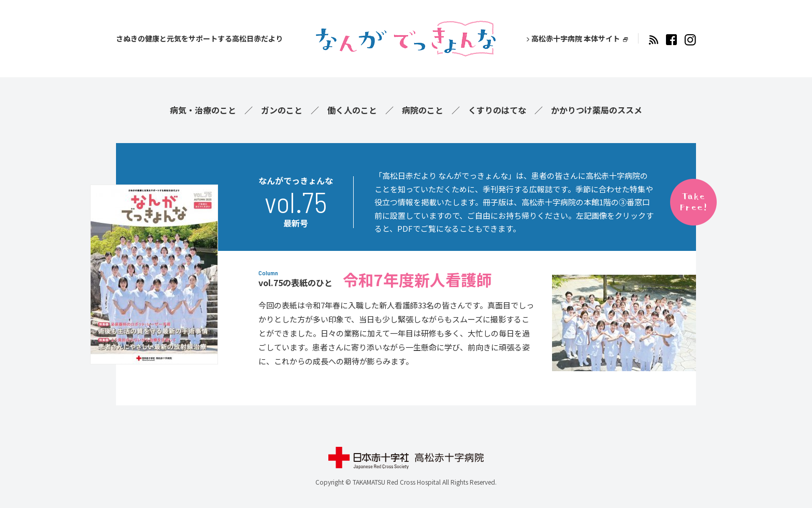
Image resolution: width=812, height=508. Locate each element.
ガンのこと (282, 110)
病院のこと (423, 110)
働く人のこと (352, 110)
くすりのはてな (497, 110)
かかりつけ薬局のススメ (597, 110)
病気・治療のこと (203, 110)
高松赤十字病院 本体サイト (576, 38)
